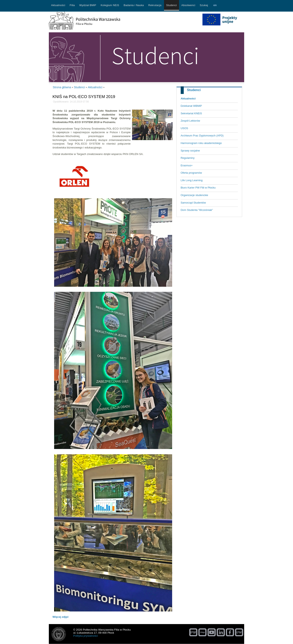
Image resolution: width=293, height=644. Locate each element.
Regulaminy (188, 158)
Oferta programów (191, 173)
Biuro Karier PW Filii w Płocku (198, 188)
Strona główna (62, 87)
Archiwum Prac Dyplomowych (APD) (202, 136)
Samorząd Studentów (193, 203)
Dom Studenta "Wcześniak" (197, 210)
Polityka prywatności (86, 636)
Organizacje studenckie (194, 195)
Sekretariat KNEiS (191, 113)
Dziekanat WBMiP (191, 106)
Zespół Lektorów (190, 121)
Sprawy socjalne (190, 151)
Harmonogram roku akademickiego (201, 143)
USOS (184, 128)
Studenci (194, 90)
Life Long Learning (192, 180)
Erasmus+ (187, 165)
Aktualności (188, 99)
